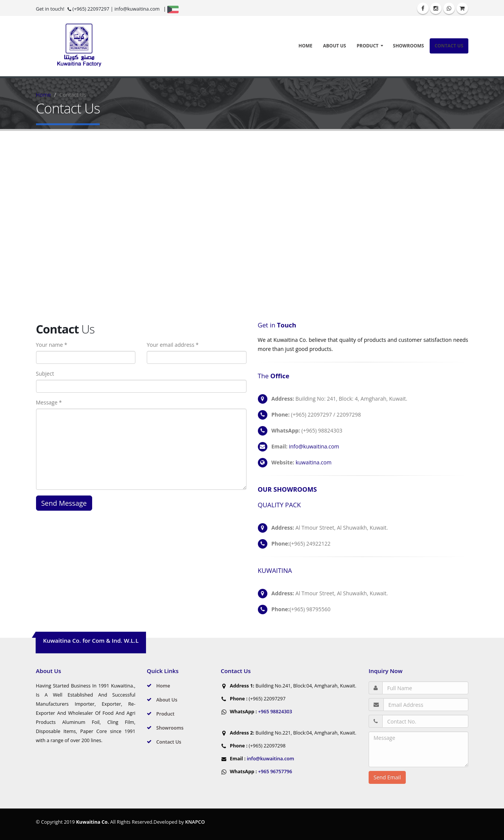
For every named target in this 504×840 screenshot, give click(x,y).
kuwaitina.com (313, 462)
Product (367, 46)
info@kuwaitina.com (137, 9)
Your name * (52, 345)
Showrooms (408, 46)
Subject (45, 374)
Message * (49, 402)
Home (305, 46)
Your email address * (173, 345)
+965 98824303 (274, 712)
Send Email (387, 777)
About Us (335, 46)
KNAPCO (195, 822)
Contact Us (449, 46)
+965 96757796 (274, 772)
